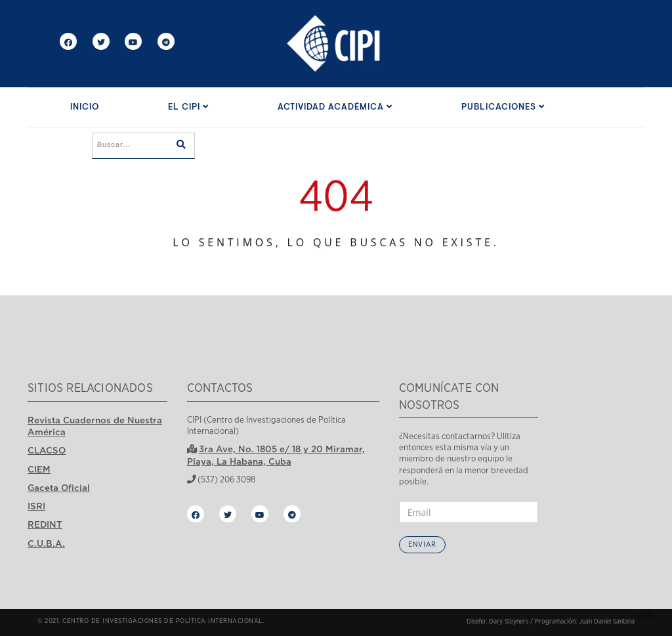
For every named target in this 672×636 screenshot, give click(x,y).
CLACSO (47, 450)
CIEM (39, 469)
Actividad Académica (335, 107)
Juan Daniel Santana (607, 622)
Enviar (422, 544)
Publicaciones (503, 107)
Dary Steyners (509, 622)
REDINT (45, 524)
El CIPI (188, 107)
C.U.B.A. (46, 543)
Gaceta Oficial (59, 488)
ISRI (36, 506)
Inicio (85, 107)
